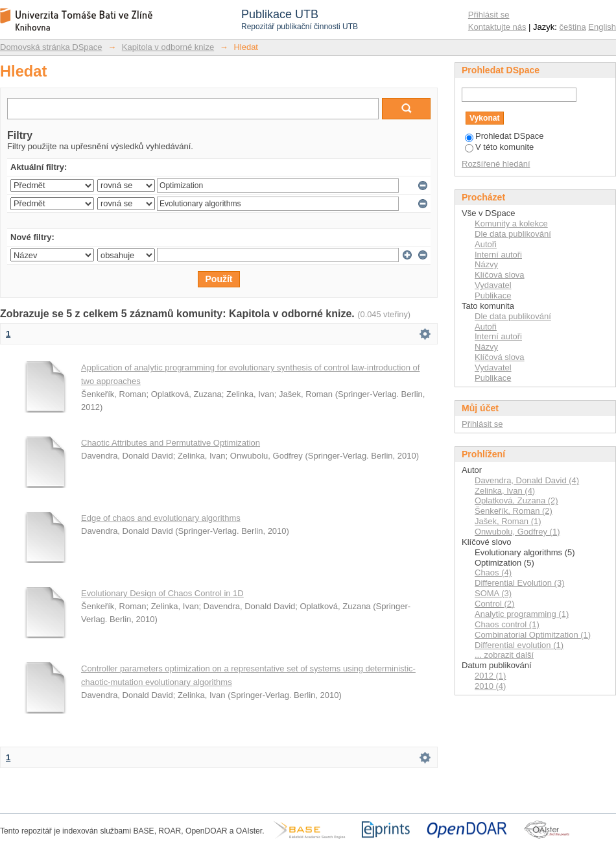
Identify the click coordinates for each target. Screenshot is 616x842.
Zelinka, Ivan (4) (505, 491)
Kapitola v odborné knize (168, 47)
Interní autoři (498, 255)
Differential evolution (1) (519, 645)
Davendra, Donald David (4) (527, 480)
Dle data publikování (513, 234)
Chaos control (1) (507, 624)
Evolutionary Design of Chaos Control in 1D (162, 593)
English (602, 27)
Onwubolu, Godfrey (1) (517, 532)
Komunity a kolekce (511, 223)
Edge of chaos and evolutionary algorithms (161, 518)
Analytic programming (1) (522, 614)
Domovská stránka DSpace (51, 47)
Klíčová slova (500, 275)
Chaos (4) (493, 572)
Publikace (493, 295)
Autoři (486, 244)
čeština (573, 27)
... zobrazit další (504, 655)
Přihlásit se (489, 15)
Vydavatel (493, 285)
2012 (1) (490, 676)
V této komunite (499, 147)
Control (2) (494, 604)
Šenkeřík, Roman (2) (514, 511)
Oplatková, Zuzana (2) (516, 500)
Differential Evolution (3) (520, 583)
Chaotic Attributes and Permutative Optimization (171, 443)
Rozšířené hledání (496, 164)
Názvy (486, 264)
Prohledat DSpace (504, 136)
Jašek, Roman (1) (508, 521)
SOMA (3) (493, 593)
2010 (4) (490, 686)
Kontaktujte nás (497, 27)
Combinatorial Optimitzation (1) (533, 635)
